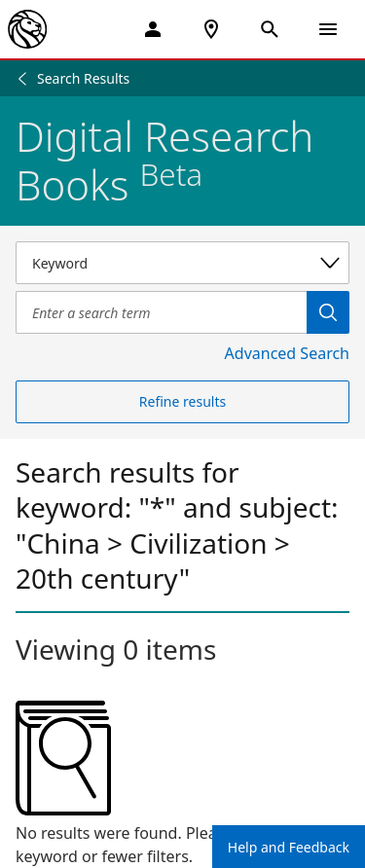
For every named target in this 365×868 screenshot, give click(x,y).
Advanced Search (287, 353)
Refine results (182, 401)
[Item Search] (161, 312)
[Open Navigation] (328, 29)
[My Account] (153, 29)
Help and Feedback (289, 847)
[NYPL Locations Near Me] (211, 29)
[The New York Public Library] (27, 29)
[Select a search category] (182, 263)
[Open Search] (270, 29)
